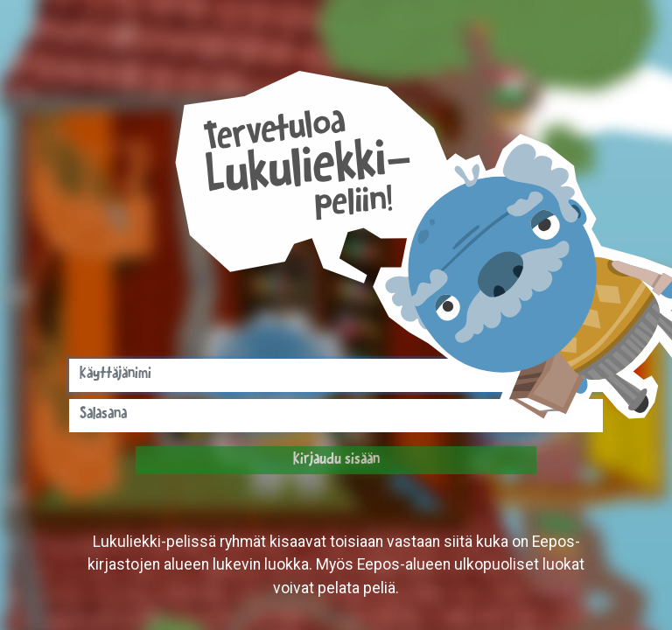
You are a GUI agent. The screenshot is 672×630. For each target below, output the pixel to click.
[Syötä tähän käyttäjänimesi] (336, 375)
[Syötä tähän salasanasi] (336, 416)
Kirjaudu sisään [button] (336, 460)
